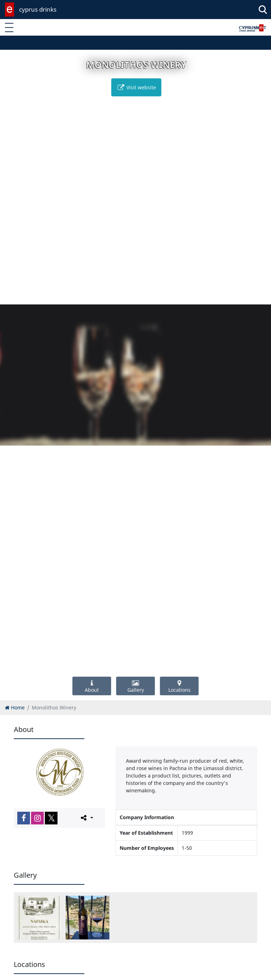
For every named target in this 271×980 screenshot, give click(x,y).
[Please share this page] (86, 818)
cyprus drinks (38, 9)
